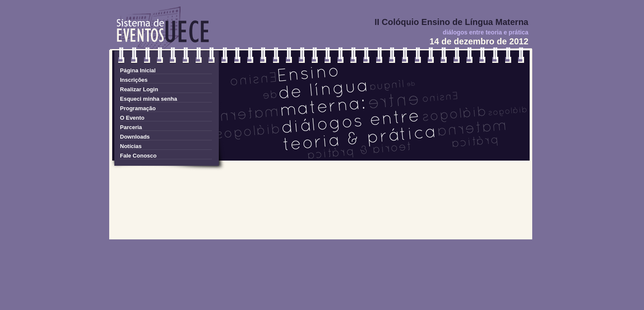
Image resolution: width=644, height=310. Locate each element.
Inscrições (134, 80)
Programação (138, 108)
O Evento (132, 118)
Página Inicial (138, 70)
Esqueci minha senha (149, 99)
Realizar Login (139, 89)
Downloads (135, 137)
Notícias (131, 146)
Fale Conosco (138, 156)
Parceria (131, 127)
